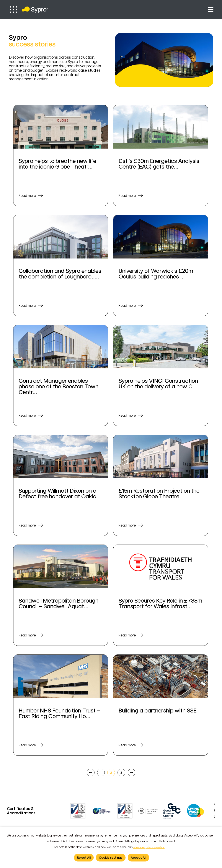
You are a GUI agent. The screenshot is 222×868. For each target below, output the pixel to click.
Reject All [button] (84, 858)
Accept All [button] (138, 858)
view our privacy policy (149, 847)
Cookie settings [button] (111, 858)
